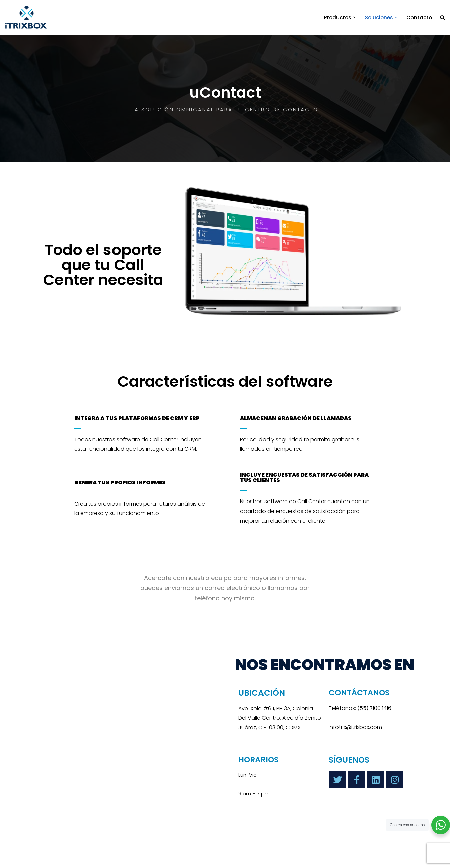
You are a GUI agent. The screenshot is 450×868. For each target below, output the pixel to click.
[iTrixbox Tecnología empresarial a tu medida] (26, 17)
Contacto (419, 18)
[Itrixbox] (125, 734)
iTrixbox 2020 (98, 860)
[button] (354, 17)
